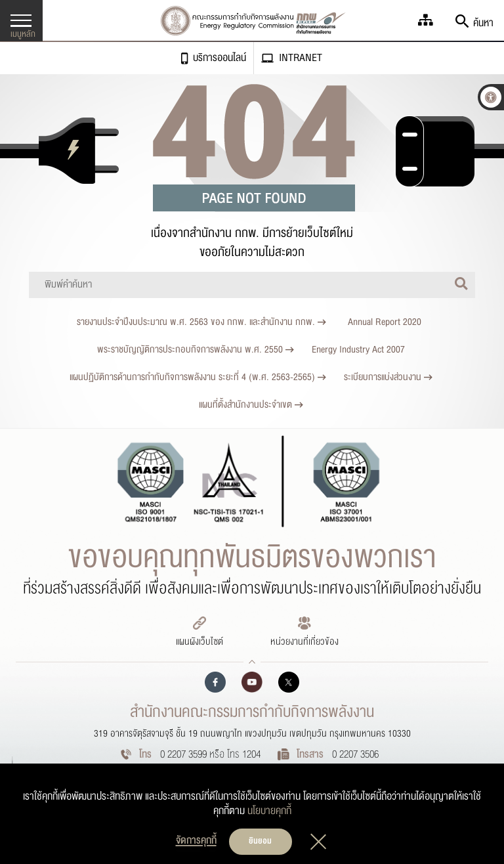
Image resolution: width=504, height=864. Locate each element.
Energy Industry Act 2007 (358, 350)
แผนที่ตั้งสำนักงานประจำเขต (251, 405)
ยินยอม (260, 841)
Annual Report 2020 (385, 322)
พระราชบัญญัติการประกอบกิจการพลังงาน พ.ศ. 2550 (196, 350)
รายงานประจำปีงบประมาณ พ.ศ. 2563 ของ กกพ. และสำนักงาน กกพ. (201, 322)
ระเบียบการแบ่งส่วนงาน (388, 377)
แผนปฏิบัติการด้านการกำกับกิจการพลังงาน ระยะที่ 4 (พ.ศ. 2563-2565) (198, 377)
